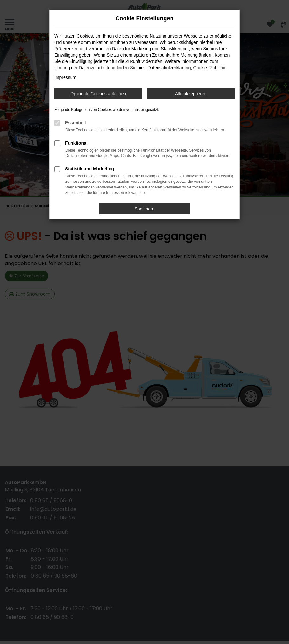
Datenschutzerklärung (169, 68)
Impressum (65, 77)
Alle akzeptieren (191, 94)
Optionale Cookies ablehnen (98, 94)
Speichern (144, 209)
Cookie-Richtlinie (210, 68)
